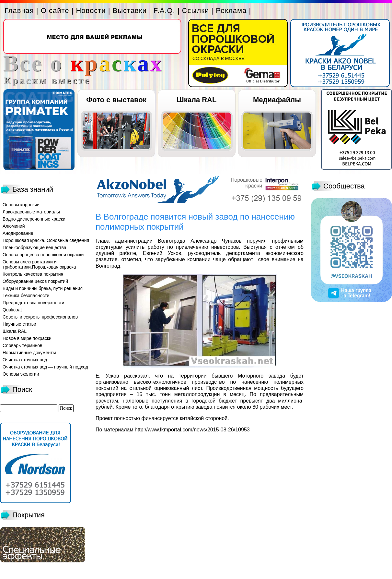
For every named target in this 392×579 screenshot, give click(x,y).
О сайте (55, 11)
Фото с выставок (116, 100)
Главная (19, 11)
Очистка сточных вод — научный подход (45, 367)
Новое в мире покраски (27, 338)
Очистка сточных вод (25, 360)
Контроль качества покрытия (33, 274)
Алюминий (14, 226)
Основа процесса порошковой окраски (43, 255)
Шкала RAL (197, 100)
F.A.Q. (164, 11)
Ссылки (196, 11)
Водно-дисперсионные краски (34, 219)
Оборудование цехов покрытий (35, 281)
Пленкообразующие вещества (35, 247)
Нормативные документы (29, 353)
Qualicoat (12, 310)
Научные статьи (19, 324)
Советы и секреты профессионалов (40, 317)
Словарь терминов (23, 345)
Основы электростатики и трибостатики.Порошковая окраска (39, 264)
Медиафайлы (277, 100)
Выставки (130, 11)
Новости (91, 11)
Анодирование (18, 233)
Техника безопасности (26, 296)
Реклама (231, 11)
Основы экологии (21, 374)
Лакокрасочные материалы (31, 212)
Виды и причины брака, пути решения (43, 288)
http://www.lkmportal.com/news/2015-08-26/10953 (192, 430)
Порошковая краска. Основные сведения (46, 240)
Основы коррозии (21, 205)
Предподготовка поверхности (33, 303)
